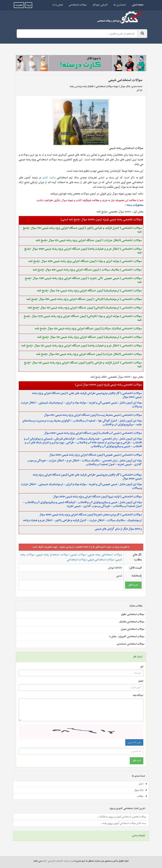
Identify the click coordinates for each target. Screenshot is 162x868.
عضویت (19, 5)
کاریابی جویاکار (100, 5)
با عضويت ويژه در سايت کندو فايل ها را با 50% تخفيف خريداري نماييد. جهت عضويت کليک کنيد (81, 547)
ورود (29, 5)
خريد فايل (133, 585)
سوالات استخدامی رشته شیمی (105, 555)
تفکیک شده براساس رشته (82, 86)
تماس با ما (58, 5)
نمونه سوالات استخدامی (107, 86)
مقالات (142, 796)
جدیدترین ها (120, 5)
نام (142, 667)
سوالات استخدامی (78, 5)
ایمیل (141, 681)
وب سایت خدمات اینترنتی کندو (58, 861)
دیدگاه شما (138, 695)
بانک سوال (125, 86)
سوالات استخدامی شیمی (101, 560)
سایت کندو (49, 178)
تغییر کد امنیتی (134, 742)
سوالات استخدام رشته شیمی (53, 555)
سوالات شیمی (78, 555)
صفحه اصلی (136, 5)
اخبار (143, 784)
